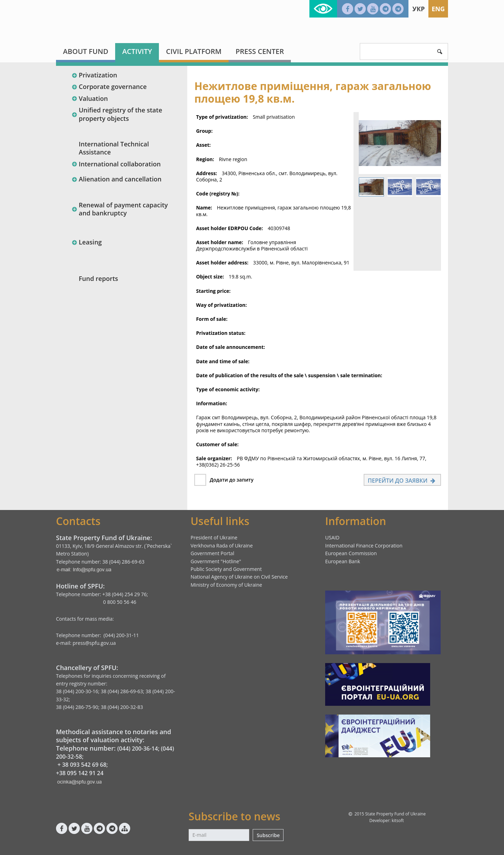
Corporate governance (109, 87)
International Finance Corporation (364, 546)
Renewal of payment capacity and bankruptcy (120, 209)
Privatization (94, 75)
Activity (137, 51)
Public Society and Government (226, 569)
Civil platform (194, 51)
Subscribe (268, 835)
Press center (260, 51)
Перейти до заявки (402, 481)
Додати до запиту (232, 480)
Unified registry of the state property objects (117, 114)
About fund (86, 51)
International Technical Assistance (114, 148)
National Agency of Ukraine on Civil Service (239, 577)
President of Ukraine (214, 537)
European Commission (351, 553)
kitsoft (398, 820)
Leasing (87, 242)
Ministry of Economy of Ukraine (226, 585)
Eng (438, 9)
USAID (332, 537)
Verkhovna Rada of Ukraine (222, 546)
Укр (418, 9)
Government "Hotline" (216, 561)
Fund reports (98, 278)
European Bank (343, 561)
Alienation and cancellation (116, 179)
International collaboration (116, 164)
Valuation (90, 98)
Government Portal (213, 553)
